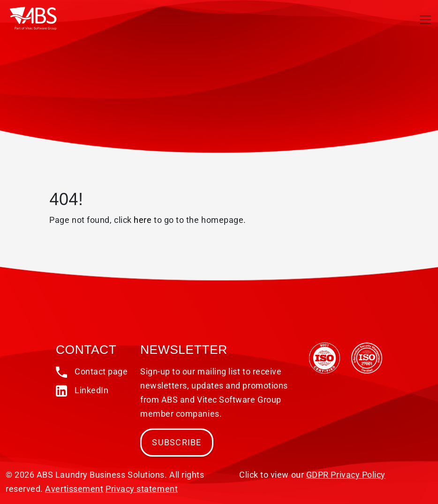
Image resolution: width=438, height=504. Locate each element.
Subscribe (177, 442)
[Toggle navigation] (425, 20)
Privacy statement (142, 489)
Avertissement (74, 489)
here (143, 220)
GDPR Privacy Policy (346, 475)
